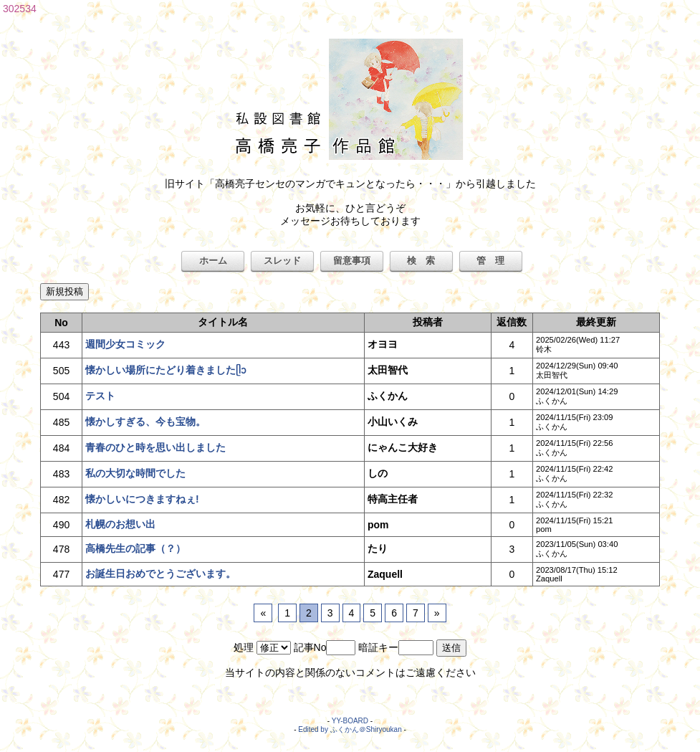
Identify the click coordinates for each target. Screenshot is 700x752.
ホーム (213, 261)
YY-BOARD (350, 721)
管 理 (490, 261)
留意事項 (352, 261)
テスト (100, 396)
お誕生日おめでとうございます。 (160, 573)
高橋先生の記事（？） (135, 548)
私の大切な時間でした (135, 473)
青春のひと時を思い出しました (155, 447)
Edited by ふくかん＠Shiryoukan (350, 729)
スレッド (282, 261)
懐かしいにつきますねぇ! (142, 499)
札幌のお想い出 (120, 524)
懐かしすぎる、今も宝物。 (145, 422)
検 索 (421, 261)
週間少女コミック (125, 344)
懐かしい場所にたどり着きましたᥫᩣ (166, 370)
